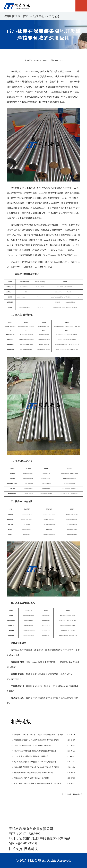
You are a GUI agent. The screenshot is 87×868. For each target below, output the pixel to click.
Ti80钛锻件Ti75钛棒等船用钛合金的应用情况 (31, 756)
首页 (26, 16)
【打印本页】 (66, 794)
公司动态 (54, 16)
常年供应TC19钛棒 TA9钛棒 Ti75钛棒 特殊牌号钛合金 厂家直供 (38, 735)
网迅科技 (31, 849)
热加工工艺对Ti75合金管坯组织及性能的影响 (31, 778)
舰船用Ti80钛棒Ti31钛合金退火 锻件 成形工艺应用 (33, 773)
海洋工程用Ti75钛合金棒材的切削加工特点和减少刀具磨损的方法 (39, 783)
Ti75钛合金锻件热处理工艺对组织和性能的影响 (32, 746)
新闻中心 (39, 16)
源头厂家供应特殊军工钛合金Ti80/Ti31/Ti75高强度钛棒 (35, 762)
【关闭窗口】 (78, 794)
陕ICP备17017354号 (23, 843)
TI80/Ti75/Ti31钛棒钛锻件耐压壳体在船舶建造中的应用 (35, 751)
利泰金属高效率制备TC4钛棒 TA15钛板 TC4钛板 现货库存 (36, 767)
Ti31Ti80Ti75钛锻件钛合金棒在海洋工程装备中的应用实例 (36, 740)
